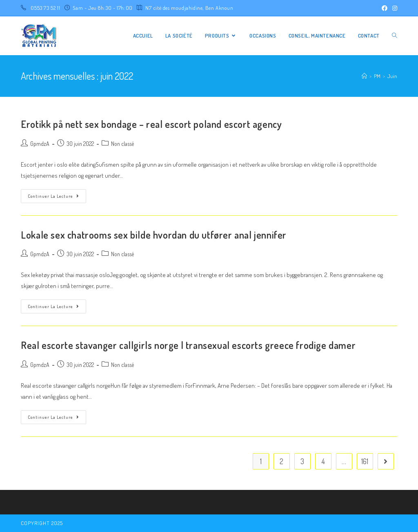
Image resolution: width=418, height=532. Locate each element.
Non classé (122, 144)
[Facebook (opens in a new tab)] (385, 8)
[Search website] (395, 36)
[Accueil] (364, 76)
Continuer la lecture (53, 196)
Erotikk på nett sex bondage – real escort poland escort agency (151, 124)
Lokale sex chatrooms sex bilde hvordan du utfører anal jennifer (154, 235)
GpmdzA (40, 144)
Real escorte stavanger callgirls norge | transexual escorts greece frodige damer (188, 345)
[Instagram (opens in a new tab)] (394, 8)
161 (365, 461)
